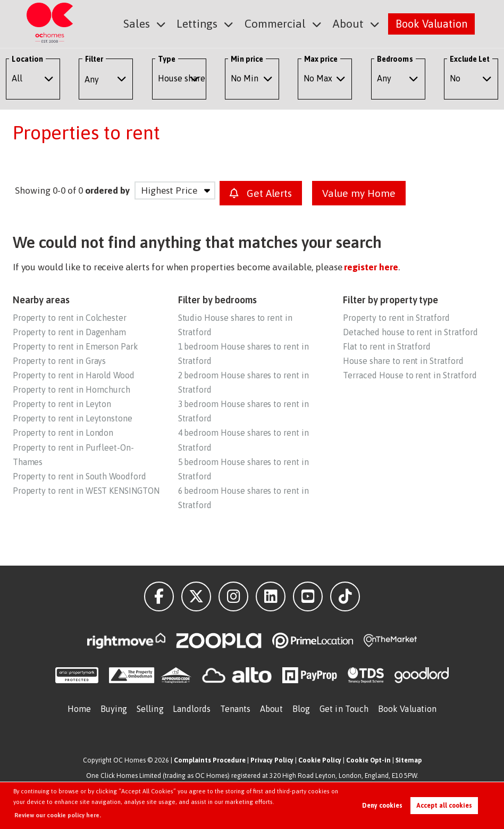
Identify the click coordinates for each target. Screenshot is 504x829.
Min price (247, 59)
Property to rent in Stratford (396, 318)
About (350, 23)
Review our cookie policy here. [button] (58, 815)
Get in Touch (344, 709)
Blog (301, 709)
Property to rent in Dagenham (70, 332)
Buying (114, 709)
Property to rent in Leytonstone (73, 418)
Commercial (280, 23)
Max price (321, 59)
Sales (146, 23)
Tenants (236, 709)
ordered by (107, 190)
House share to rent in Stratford (403, 361)
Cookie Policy (320, 760)
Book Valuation (431, 23)
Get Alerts (261, 193)
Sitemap (409, 760)
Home (79, 709)
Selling (150, 709)
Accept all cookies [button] (444, 806)
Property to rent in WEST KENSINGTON (86, 491)
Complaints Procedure (210, 760)
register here (371, 267)
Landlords (192, 709)
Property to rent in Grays (60, 361)
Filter (94, 59)
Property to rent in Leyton (62, 404)
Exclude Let (470, 59)
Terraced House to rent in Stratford (410, 375)
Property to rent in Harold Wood (74, 375)
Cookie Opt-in (368, 760)
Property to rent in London (63, 433)
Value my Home (359, 193)
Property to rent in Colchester (70, 318)
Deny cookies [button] (382, 806)
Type (167, 59)
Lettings (205, 23)
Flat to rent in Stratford (387, 346)
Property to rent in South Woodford (79, 476)
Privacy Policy (272, 760)
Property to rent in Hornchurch (72, 389)
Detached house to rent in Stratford (410, 332)
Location (27, 59)
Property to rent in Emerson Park (75, 346)
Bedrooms (395, 59)
